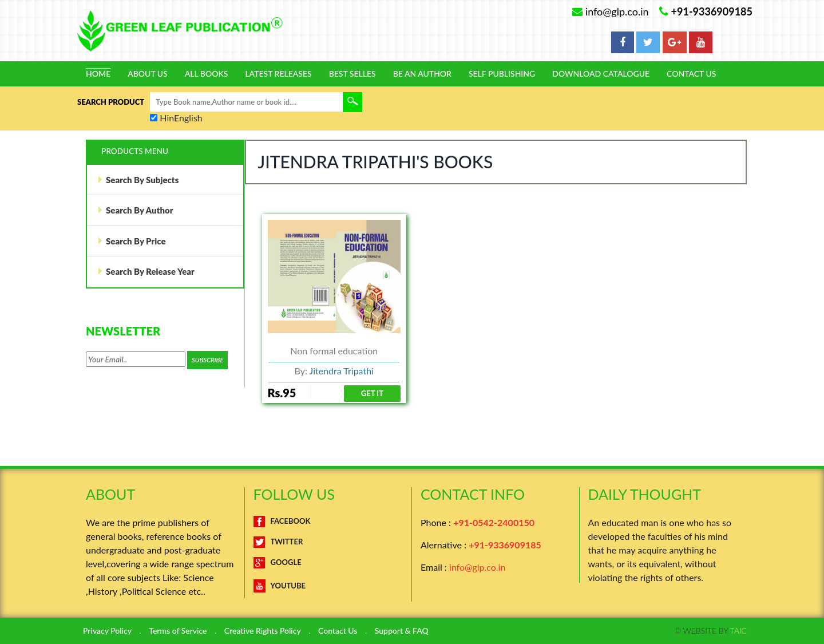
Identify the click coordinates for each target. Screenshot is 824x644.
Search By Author (135, 210)
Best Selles (352, 74)
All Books (207, 74)
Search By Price (132, 241)
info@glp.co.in (477, 567)
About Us (148, 74)
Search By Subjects (138, 180)
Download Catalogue (601, 74)
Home (98, 74)
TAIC (738, 631)
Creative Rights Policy (263, 631)
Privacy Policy (107, 631)
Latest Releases (278, 74)
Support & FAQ (402, 631)
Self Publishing (502, 74)
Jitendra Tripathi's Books (376, 161)
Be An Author (422, 74)
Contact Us (691, 74)
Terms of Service (178, 631)
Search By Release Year (146, 271)
